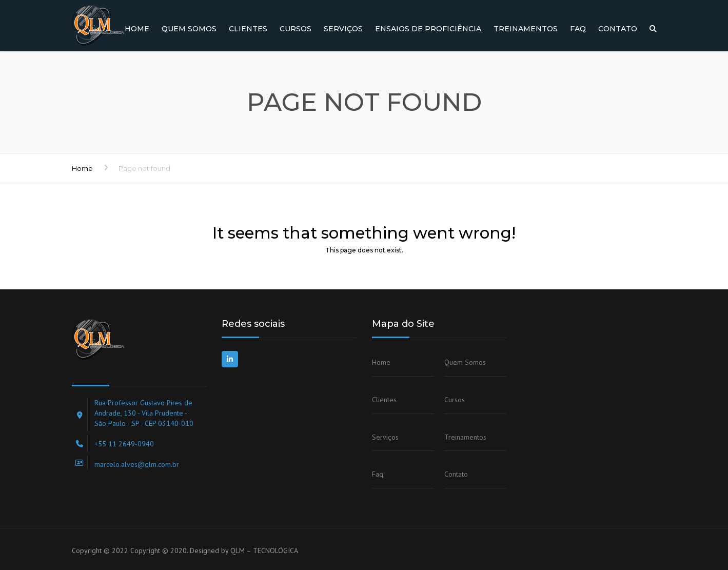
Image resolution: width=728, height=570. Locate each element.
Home (137, 29)
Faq (578, 29)
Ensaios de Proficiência (428, 29)
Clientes (248, 29)
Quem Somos (189, 29)
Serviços (343, 29)
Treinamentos (526, 29)
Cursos (296, 29)
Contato (618, 29)
